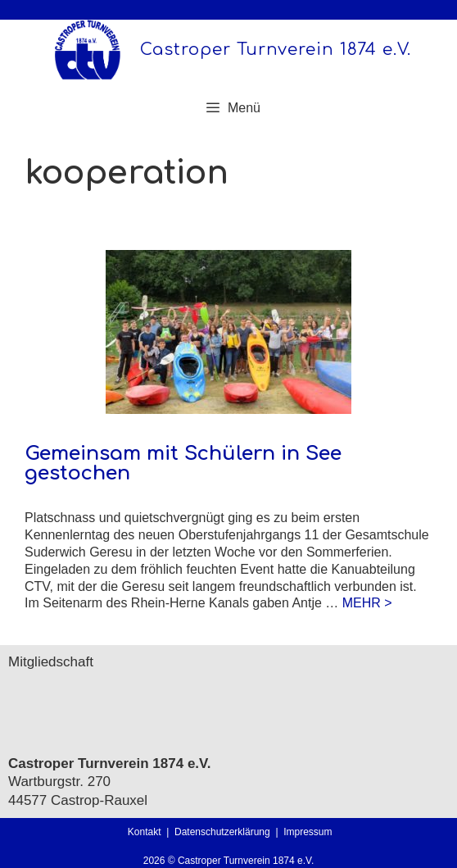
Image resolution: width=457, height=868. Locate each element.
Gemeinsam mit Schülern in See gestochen (183, 464)
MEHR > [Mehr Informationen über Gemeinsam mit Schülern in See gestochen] (367, 603)
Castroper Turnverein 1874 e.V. (276, 50)
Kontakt (145, 832)
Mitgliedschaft (51, 662)
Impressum (308, 832)
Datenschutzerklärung (225, 832)
